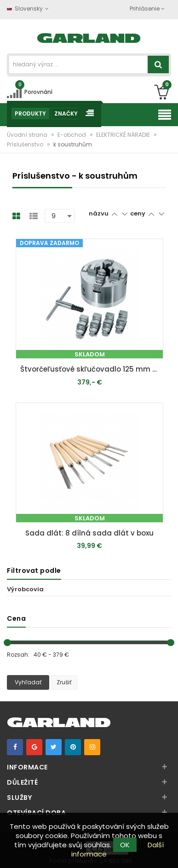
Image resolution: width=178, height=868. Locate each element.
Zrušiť (64, 682)
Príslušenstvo (26, 144)
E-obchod (72, 135)
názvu (99, 213)
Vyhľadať (28, 682)
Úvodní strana (28, 135)
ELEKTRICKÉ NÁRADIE (124, 135)
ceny (138, 213)
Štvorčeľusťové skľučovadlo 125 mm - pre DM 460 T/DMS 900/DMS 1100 (92, 369)
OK (125, 845)
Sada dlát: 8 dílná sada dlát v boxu (89, 533)
